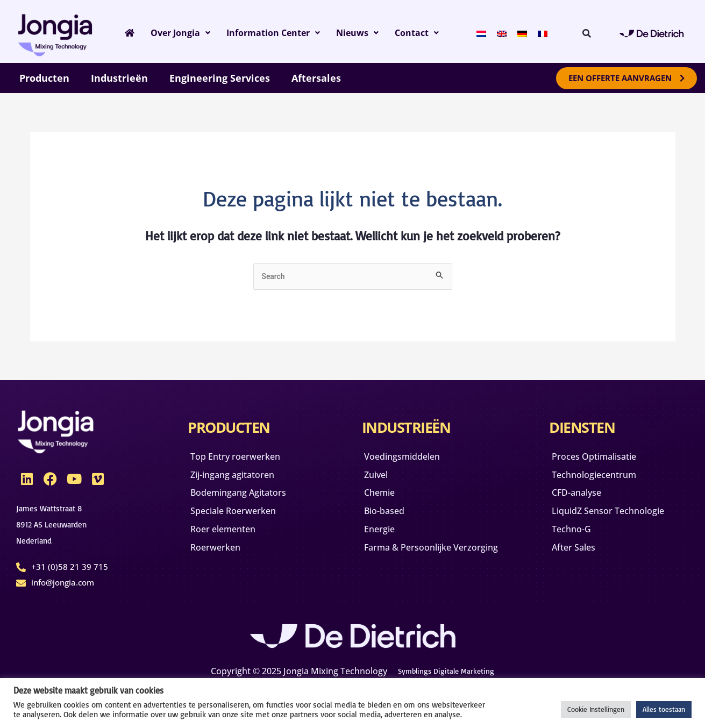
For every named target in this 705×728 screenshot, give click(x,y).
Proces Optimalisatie (602, 459)
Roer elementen (230, 540)
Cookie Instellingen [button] (596, 709)
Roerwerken (221, 561)
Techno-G (576, 540)
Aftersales (316, 78)
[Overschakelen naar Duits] (529, 33)
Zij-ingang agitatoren (241, 479)
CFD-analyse (582, 499)
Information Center (277, 33)
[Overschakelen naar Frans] (550, 33)
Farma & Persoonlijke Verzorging (416, 566)
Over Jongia (179, 33)
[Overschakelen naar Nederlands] (488, 33)
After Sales (579, 561)
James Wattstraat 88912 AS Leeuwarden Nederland (57, 524)
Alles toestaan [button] (664, 709)
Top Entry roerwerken (243, 459)
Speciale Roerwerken (241, 520)
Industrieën (119, 78)
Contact (426, 33)
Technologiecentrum (602, 479)
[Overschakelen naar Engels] (509, 33)
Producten (44, 78)
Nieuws (366, 33)
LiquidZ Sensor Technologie (618, 520)
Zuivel (381, 479)
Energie (384, 540)
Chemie (384, 499)
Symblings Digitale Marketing (446, 670)
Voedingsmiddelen (410, 459)
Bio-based (390, 520)
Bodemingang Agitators (247, 499)
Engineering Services (220, 78)
